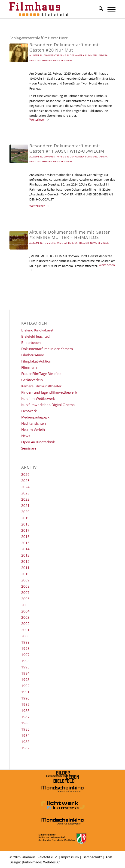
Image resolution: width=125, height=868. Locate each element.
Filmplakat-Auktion (36, 361)
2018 (25, 524)
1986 (25, 723)
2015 (25, 543)
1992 (25, 686)
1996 (25, 661)
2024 (25, 487)
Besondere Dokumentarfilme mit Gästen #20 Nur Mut (65, 47)
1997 (25, 655)
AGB (109, 857)
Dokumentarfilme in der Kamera (64, 55)
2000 (25, 636)
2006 (25, 599)
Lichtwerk (29, 411)
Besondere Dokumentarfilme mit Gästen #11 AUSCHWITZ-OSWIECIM (67, 148)
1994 (25, 673)
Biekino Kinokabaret (37, 330)
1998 (25, 648)
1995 (25, 667)
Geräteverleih (32, 380)
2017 (25, 530)
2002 (25, 624)
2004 (25, 611)
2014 (25, 549)
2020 (25, 512)
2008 (25, 586)
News (56, 60)
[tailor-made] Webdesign (41, 862)
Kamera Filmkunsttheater (73, 243)
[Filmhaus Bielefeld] (52, 9)
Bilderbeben (31, 343)
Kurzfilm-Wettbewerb (38, 398)
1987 (25, 717)
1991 (25, 692)
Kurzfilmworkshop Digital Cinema (48, 405)
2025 (25, 481)
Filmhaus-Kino (33, 355)
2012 (25, 561)
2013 (25, 555)
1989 (25, 704)
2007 (25, 592)
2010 (25, 574)
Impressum (70, 857)
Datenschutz (92, 857)
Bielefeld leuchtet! (35, 336)
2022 (25, 499)
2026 (25, 474)
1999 (25, 642)
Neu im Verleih (33, 430)
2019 (25, 518)
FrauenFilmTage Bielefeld (41, 374)
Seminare (67, 60)
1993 (25, 679)
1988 (25, 711)
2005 (25, 605)
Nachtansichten (34, 423)
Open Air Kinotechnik (38, 442)
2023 (25, 493)
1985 (25, 729)
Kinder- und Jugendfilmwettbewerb (49, 392)
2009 (25, 580)
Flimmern (91, 55)
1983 (25, 742)
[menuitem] (99, 9)
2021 (25, 505)
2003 (25, 617)
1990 (25, 698)
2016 (25, 537)
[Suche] (99, 9)
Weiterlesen (39, 119)
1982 (25, 748)
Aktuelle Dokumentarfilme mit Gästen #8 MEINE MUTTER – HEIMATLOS (70, 235)
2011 (25, 568)
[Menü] (109, 9)
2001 (25, 630)
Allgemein (36, 55)
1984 (25, 735)
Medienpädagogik (35, 417)
